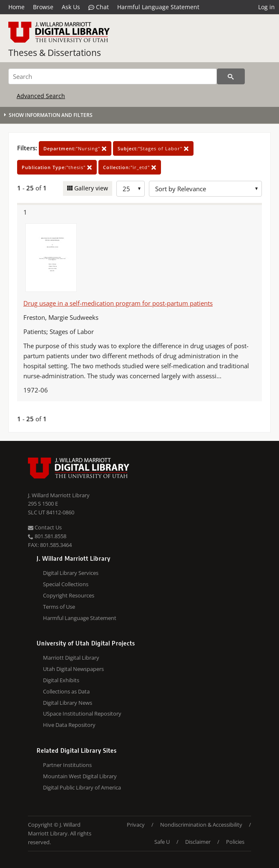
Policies (235, 842)
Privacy (136, 825)
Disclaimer (198, 842)
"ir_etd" (130, 167)
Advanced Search (41, 96)
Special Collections (66, 584)
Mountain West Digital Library (80, 776)
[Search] (113, 76)
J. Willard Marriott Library (59, 495)
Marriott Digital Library (71, 658)
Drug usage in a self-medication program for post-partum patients (118, 303)
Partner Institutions (67, 765)
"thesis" (57, 167)
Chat (99, 7)
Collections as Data (66, 691)
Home (16, 7)
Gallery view (90, 188)
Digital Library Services (71, 573)
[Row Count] (131, 189)
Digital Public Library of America (82, 787)
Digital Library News (68, 703)
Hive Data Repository (69, 725)
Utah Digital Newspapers (73, 669)
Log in (266, 7)
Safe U (162, 842)
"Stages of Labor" (153, 148)
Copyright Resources (69, 595)
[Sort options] (205, 189)
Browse (43, 7)
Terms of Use (59, 607)
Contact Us (45, 527)
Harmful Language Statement (158, 7)
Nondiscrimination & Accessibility (201, 825)
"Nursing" (75, 148)
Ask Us (71, 7)
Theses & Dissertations (55, 53)
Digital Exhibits (61, 680)
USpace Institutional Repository (82, 714)
